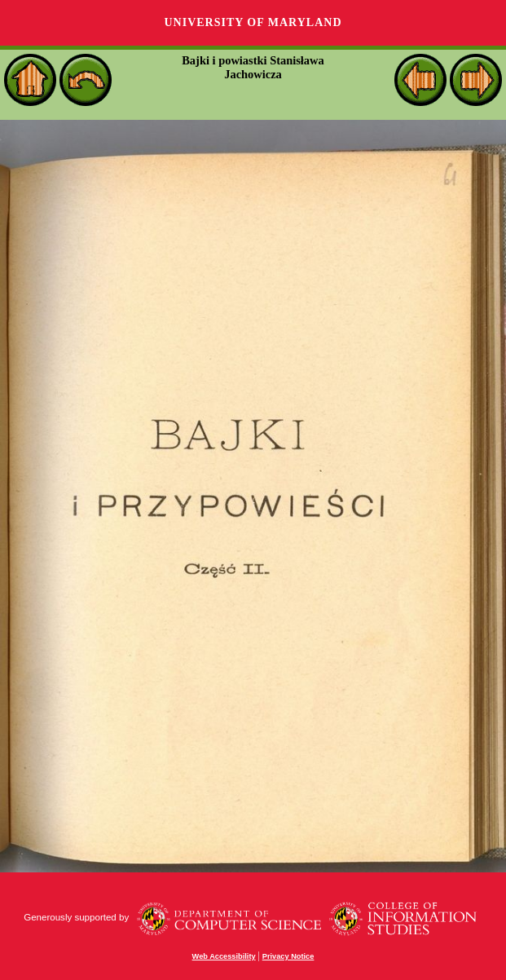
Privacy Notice (288, 956)
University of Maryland (253, 22)
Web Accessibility (224, 956)
